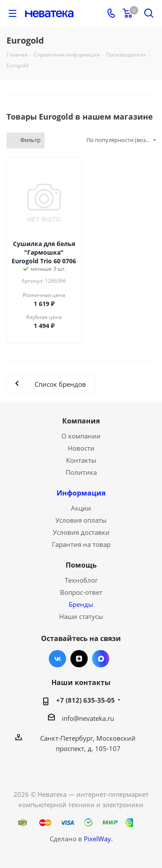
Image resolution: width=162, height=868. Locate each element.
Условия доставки (81, 532)
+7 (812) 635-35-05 (86, 700)
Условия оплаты (81, 520)
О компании (81, 436)
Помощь (81, 565)
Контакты (81, 460)
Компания (81, 421)
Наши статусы (81, 616)
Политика (81, 472)
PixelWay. (98, 839)
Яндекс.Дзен (79, 659)
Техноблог (81, 580)
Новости (81, 448)
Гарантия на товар (81, 544)
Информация (81, 493)
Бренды (81, 604)
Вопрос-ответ (81, 592)
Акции (81, 508)
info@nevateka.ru (88, 718)
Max (101, 659)
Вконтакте (57, 659)
